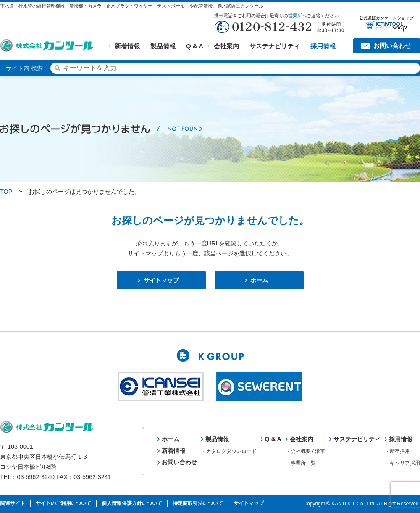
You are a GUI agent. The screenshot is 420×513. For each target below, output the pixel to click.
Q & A (195, 46)
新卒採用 (400, 451)
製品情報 (163, 46)
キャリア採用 (405, 463)
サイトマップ (161, 280)
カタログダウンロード (231, 451)
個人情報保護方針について (132, 503)
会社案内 (226, 46)
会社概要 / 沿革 (308, 451)
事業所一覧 (303, 463)
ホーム (259, 280)
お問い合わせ (392, 46)
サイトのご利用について (63, 503)
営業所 (295, 16)
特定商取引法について (198, 503)
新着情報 (127, 46)
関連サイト (13, 503)
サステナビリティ (275, 46)
